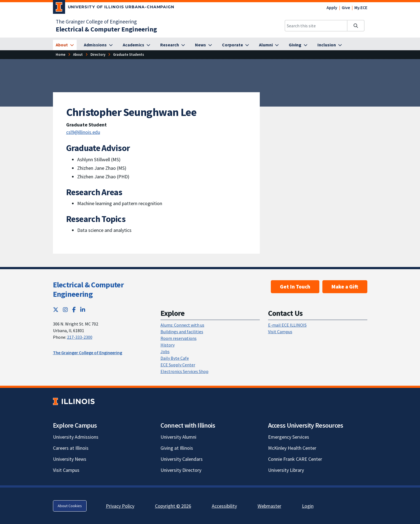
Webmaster (269, 506)
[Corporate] (236, 45)
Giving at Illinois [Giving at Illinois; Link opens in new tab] (177, 448)
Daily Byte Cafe (175, 358)
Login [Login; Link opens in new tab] (308, 506)
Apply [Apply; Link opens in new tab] (332, 7)
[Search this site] (316, 26)
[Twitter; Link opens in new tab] (56, 310)
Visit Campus (280, 332)
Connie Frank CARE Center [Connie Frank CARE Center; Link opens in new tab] (295, 459)
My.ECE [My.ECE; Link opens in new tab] (361, 7)
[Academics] (137, 45)
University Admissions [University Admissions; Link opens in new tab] (76, 437)
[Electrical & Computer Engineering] (106, 29)
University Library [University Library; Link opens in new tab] (286, 470)
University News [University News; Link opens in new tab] (70, 459)
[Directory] (98, 55)
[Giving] (298, 45)
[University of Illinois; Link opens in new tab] (74, 401)
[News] (204, 45)
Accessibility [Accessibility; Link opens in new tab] (224, 506)
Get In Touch (295, 287)
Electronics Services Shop (184, 371)
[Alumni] (269, 45)
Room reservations (179, 338)
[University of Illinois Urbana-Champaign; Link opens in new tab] (114, 8)
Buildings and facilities (182, 332)
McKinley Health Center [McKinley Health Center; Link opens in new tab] (292, 448)
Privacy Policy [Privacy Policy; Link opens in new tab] (120, 506)
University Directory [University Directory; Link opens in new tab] (181, 470)
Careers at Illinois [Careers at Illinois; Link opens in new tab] (71, 448)
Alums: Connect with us (182, 325)
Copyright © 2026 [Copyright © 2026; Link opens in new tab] (173, 506)
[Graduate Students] (129, 55)
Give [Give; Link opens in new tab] (346, 7)
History (168, 345)
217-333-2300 (80, 337)
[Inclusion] (330, 45)
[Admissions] (98, 45)
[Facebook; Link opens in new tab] (74, 310)
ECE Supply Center (178, 365)
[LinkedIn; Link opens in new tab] (83, 310)
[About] (65, 45)
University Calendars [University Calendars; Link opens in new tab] (182, 459)
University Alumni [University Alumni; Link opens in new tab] (178, 437)
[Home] (61, 55)
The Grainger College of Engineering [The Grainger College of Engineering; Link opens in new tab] (96, 22)
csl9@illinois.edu (83, 132)
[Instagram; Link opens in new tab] (65, 310)
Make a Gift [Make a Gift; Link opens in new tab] (345, 287)
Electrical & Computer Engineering (88, 289)
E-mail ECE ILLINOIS (287, 325)
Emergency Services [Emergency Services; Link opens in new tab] (289, 437)
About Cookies (70, 506)
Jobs (165, 351)
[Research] (173, 45)
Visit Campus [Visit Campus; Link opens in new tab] (66, 470)
